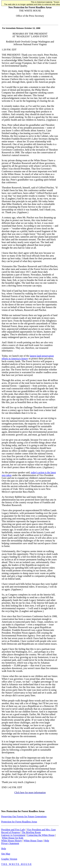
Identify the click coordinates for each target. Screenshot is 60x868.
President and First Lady (13, 830)
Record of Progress (11, 832)
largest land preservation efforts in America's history (28, 357)
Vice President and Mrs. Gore (41, 830)
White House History (12, 841)
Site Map (6, 854)
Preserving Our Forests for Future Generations (24, 816)
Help (47, 841)
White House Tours (33, 841)
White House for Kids (13, 838)
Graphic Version (9, 859)
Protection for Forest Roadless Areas (19, 822)
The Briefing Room (31, 832)
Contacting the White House (41, 835)
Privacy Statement (10, 843)
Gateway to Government (13, 835)
